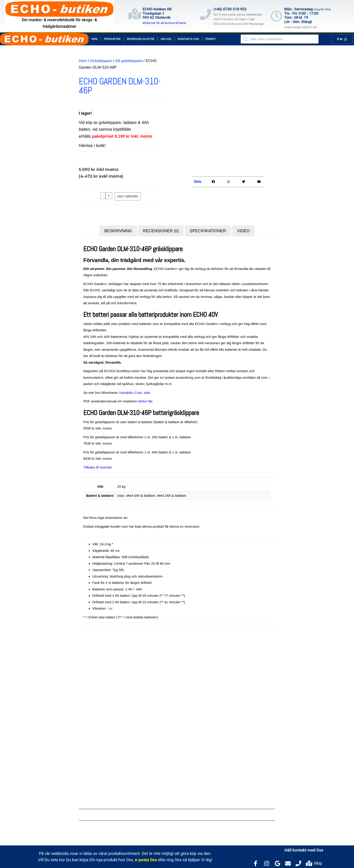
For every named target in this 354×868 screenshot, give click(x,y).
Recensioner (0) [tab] (161, 231)
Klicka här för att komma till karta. (165, 23)
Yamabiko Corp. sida (134, 393)
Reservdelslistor (141, 39)
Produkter (112, 39)
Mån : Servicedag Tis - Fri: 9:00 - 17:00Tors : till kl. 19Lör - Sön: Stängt (307, 15)
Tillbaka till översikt (97, 467)
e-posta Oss (146, 860)
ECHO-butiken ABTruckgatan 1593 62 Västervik (157, 13)
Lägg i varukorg (128, 196)
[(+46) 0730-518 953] (205, 14)
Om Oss (166, 39)
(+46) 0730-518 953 (230, 9)
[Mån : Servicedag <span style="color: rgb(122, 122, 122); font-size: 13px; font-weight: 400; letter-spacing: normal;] (276, 16)
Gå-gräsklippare (129, 61)
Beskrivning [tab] (118, 231)
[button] (213, 182)
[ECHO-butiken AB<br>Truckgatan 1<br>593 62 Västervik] (135, 14)
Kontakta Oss (189, 39)
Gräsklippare (101, 61)
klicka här (145, 401)
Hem (94, 39)
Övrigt (211, 39)
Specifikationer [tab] (208, 231)
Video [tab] (243, 231)
